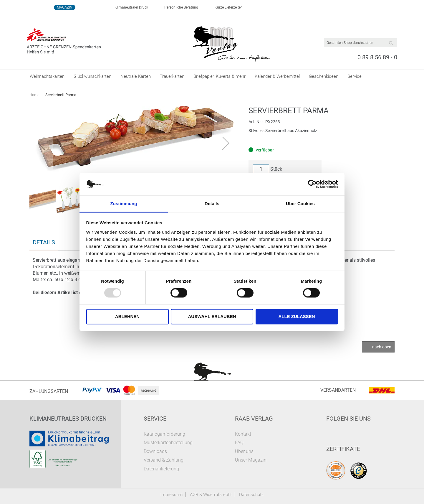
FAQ (239, 443)
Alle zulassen (297, 316)
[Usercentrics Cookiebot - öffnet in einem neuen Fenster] (312, 184)
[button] (41, 143)
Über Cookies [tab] (300, 204)
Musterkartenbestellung (168, 443)
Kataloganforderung (164, 434)
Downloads (155, 451)
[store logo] (231, 42)
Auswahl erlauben (212, 316)
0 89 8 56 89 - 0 (377, 57)
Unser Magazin (251, 460)
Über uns (244, 451)
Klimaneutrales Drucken (68, 419)
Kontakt (243, 434)
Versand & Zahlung (164, 460)
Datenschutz (251, 495)
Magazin (65, 7)
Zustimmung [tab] (124, 204)
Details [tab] (212, 204)
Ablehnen (127, 316)
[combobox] (360, 43)
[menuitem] (47, 76)
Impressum (172, 495)
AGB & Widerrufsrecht (211, 495)
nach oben (382, 347)
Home (34, 95)
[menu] (212, 76)
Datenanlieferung (161, 469)
